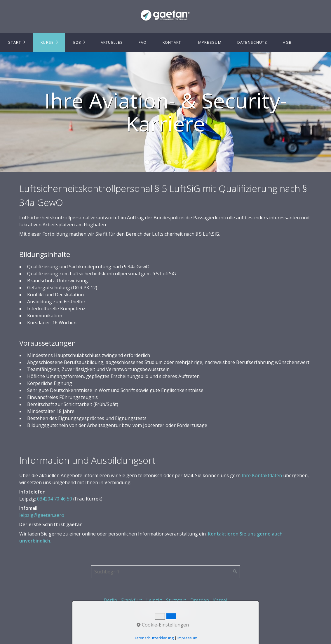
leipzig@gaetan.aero (42, 515)
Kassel (220, 600)
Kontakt (172, 42)
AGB (287, 42)
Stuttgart (176, 600)
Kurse (47, 42)
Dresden (200, 600)
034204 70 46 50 (55, 499)
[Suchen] (235, 572)
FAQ (143, 42)
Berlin (110, 600)
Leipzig (154, 600)
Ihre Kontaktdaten (262, 475)
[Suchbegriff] (165, 572)
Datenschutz (252, 42)
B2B (77, 42)
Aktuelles (112, 42)
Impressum (209, 42)
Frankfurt (132, 600)
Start (15, 42)
